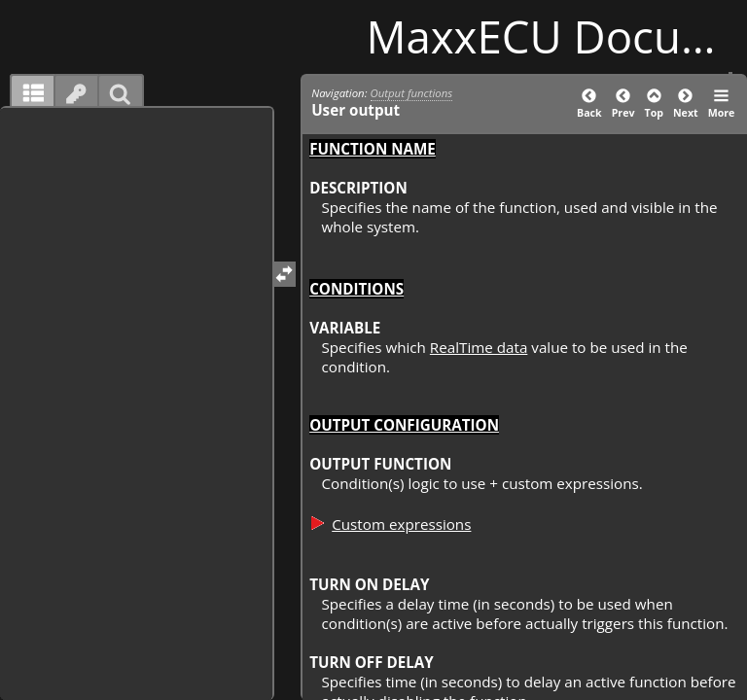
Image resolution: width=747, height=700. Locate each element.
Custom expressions (401, 524)
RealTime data (479, 347)
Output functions (412, 93)
